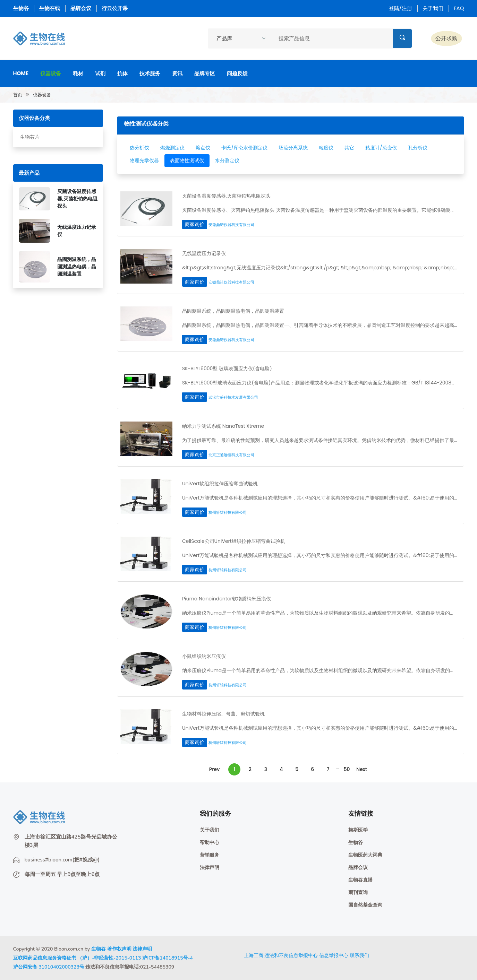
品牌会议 (81, 8)
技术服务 (150, 73)
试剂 (100, 73)
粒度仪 (326, 148)
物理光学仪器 (144, 161)
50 (347, 769)
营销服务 (210, 855)
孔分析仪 (418, 148)
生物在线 (50, 8)
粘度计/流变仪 (381, 148)
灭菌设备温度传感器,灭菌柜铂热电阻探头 (77, 199)
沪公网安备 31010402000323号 (49, 967)
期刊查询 (358, 892)
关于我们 (433, 8)
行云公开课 (115, 8)
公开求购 (446, 38)
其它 (349, 148)
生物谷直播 (360, 880)
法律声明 (210, 868)
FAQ (459, 8)
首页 (18, 95)
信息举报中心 (334, 955)
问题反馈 (237, 73)
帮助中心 (210, 843)
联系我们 (359, 955)
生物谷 (21, 8)
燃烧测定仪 (172, 148)
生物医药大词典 (365, 855)
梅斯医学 (358, 830)
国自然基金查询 (365, 905)
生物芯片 (30, 137)
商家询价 (195, 224)
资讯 (177, 73)
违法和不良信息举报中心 (291, 955)
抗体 (122, 73)
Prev (214, 769)
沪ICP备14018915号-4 (168, 958)
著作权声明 (119, 949)
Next (362, 769)
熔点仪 (203, 148)
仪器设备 (51, 73)
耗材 (78, 73)
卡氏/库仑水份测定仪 (244, 148)
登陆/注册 (401, 8)
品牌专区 (205, 73)
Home (21, 73)
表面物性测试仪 (187, 161)
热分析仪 (139, 148)
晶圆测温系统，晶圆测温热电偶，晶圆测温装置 (77, 267)
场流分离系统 (293, 148)
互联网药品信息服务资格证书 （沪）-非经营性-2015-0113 (77, 958)
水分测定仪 (227, 161)
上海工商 (254, 955)
